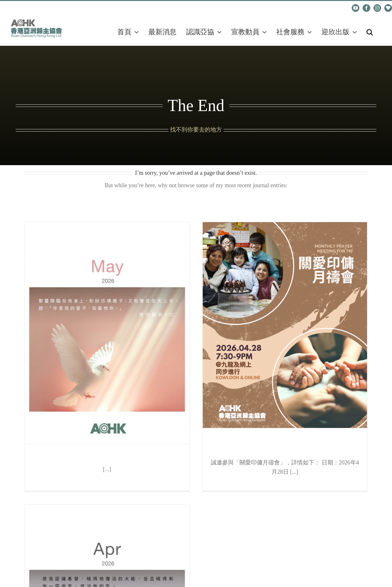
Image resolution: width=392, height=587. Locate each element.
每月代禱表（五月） (107, 458)
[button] (370, 32)
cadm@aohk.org (32, 8)
